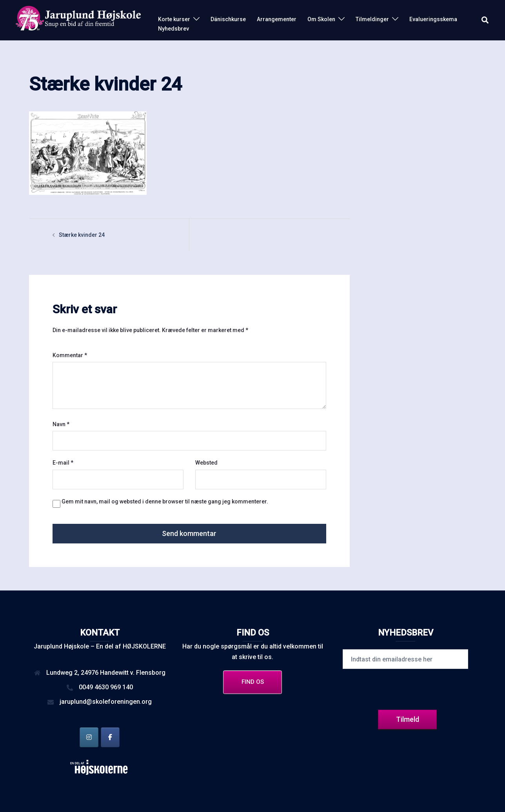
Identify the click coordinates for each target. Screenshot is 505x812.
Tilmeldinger (372, 19)
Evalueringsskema (433, 19)
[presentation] (405, 688)
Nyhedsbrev (173, 29)
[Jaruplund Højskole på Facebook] (110, 737)
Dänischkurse (228, 19)
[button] (485, 20)
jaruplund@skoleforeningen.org (106, 702)
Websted (206, 463)
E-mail (63, 463)
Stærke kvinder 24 (82, 235)
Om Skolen (321, 19)
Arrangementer (277, 19)
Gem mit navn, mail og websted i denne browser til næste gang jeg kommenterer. (165, 501)
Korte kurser (174, 19)
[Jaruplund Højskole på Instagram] (89, 737)
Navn (61, 424)
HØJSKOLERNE (144, 646)
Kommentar (70, 355)
